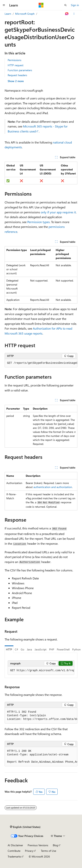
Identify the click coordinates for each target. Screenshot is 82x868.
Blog (55, 845)
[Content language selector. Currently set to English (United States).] (25, 827)
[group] (41, 363)
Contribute (14, 851)
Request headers (17, 75)
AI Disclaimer (15, 845)
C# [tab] (16, 649)
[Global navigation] (4, 5)
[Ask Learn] (67, 14)
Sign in (75, 5)
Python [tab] (76, 649)
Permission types (39, 222)
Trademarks (14, 856)
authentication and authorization (53, 487)
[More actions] (74, 14)
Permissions (14, 60)
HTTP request (16, 65)
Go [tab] (22, 649)
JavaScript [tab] (41, 649)
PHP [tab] (52, 649)
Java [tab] (29, 649)
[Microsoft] (41, 5)
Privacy (29, 851)
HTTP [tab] (9, 649)
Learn (8, 14)
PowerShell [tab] (63, 649)
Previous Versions (38, 845)
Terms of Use (48, 851)
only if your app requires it (58, 212)
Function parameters (20, 70)
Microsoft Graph (25, 14)
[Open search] (65, 5)
